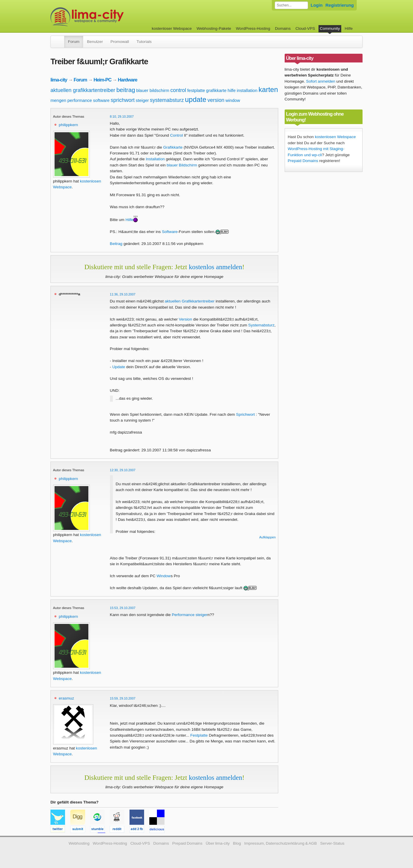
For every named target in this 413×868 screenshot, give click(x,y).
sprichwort (123, 100)
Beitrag (116, 244)
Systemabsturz (261, 325)
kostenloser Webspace (172, 28)
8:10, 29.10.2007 (122, 116)
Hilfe (349, 28)
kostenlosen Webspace (335, 137)
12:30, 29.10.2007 (123, 470)
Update (119, 367)
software (101, 100)
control (178, 90)
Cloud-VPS (305, 28)
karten (268, 89)
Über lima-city (218, 843)
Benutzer (95, 42)
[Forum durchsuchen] (291, 5)
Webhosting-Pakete (214, 28)
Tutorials (144, 42)
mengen (58, 100)
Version (185, 319)
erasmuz (66, 698)
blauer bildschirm (153, 90)
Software (170, 232)
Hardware (127, 80)
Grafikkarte (173, 147)
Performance (183, 615)
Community (330, 28)
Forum (74, 42)
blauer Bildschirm (182, 165)
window (233, 100)
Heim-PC (103, 80)
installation (247, 90)
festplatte (196, 90)
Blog (237, 843)
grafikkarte (216, 90)
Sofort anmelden (321, 81)
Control (176, 135)
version (216, 100)
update (196, 99)
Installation (155, 159)
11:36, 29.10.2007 (123, 294)
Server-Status (332, 843)
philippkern (69, 125)
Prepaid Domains (303, 161)
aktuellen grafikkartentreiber (83, 90)
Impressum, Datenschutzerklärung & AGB (280, 843)
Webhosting (79, 843)
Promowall (120, 42)
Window (164, 576)
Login (317, 5)
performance (80, 100)
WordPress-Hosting (253, 28)
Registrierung (340, 5)
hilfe (232, 90)
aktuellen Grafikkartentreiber (190, 301)
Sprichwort (245, 414)
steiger (142, 100)
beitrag (126, 90)
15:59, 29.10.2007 (123, 698)
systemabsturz (167, 100)
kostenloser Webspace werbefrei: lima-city (109, 17)
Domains (283, 28)
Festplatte (199, 735)
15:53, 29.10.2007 (123, 608)
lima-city (59, 80)
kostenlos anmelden (215, 267)
